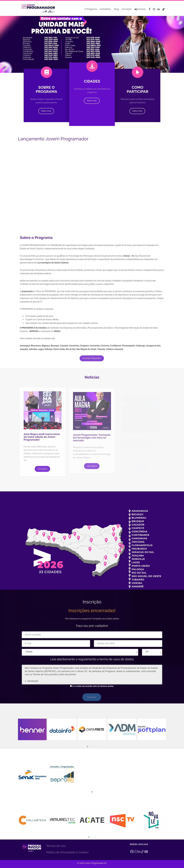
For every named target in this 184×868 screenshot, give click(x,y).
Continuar (92, 697)
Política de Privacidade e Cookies (67, 852)
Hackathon (105, 9)
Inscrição (127, 9)
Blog (116, 9)
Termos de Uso (56, 846)
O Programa (91, 9)
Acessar (141, 9)
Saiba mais (46, 111)
